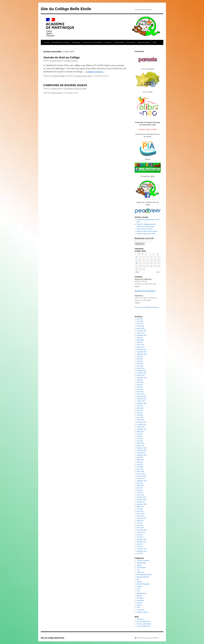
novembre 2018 (141, 500)
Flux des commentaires (144, 624)
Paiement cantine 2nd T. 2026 (146, 234)
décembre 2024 (141, 349)
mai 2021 (140, 436)
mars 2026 (140, 324)
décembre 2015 (141, 539)
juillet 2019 (140, 485)
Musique (139, 596)
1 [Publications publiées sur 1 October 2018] (137, 257)
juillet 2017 (140, 521)
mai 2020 (140, 464)
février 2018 (140, 514)
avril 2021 (140, 439)
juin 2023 (140, 385)
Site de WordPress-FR (144, 626)
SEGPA (139, 605)
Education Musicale (143, 577)
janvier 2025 (141, 347)
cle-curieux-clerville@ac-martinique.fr (147, 307)
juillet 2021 (140, 432)
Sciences (139, 603)
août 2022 (140, 406)
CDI (138, 570)
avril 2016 (140, 537)
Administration (57, 93)
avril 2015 (140, 546)
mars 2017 (140, 525)
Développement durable (144, 575)
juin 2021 (140, 434)
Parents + (108, 42)
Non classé (140, 598)
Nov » (159, 272)
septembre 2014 (142, 551)
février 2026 (140, 326)
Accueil (46, 42)
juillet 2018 (140, 507)
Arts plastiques (141, 568)
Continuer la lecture (95, 72)
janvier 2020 (141, 474)
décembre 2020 (141, 448)
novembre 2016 (141, 530)
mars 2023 (140, 392)
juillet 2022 (140, 408)
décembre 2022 (141, 396)
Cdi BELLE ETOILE (71, 61)
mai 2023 (140, 387)
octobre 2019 (141, 478)
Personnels (131, 42)
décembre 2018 (141, 497)
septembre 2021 (142, 429)
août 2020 (140, 457)
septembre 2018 (142, 504)
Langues (139, 586)
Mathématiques (141, 593)
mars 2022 (140, 417)
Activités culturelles (59, 76)
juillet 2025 (140, 340)
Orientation (140, 600)
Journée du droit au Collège (62, 57)
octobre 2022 (141, 401)
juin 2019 (140, 488)
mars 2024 (140, 366)
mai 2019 (140, 490)
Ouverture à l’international (92, 42)
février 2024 (140, 368)
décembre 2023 (141, 371)
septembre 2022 (142, 403)
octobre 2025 (141, 333)
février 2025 (140, 345)
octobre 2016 (141, 532)
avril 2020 (140, 467)
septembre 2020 (142, 455)
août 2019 (140, 483)
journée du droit (81, 76)
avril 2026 (140, 321)
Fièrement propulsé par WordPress (148, 638)
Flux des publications (143, 621)
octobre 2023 (141, 375)
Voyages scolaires (142, 612)
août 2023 (140, 380)
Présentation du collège (60, 42)
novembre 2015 (141, 542)
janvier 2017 (141, 528)
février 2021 (140, 443)
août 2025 (140, 338)
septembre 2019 (142, 481)
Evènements (119, 42)
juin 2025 (140, 342)
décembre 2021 (141, 422)
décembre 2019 (141, 476)
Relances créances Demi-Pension (147, 231)
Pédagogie (76, 42)
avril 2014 (140, 553)
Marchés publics (144, 42)
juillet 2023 (140, 382)
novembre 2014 (141, 549)
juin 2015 (140, 544)
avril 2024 (140, 363)
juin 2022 (140, 410)
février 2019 (140, 495)
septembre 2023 (142, 378)
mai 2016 (140, 535)
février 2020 (140, 471)
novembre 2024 (141, 352)
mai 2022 (140, 413)
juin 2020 (140, 462)
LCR (138, 591)
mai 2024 (140, 361)
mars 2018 (140, 511)
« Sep (137, 272)
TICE (155, 42)
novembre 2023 (141, 373)
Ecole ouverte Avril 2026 (144, 229)
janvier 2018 (141, 516)
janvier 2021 (141, 446)
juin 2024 (140, 359)
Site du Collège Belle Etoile (66, 9)
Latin (138, 589)
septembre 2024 (142, 354)
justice (90, 76)
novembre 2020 (141, 450)
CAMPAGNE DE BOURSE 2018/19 (65, 85)
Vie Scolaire (140, 610)
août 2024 (140, 356)
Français (139, 582)
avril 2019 (140, 492)
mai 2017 (140, 523)
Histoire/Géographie (143, 584)
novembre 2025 (141, 331)
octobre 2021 (141, 427)
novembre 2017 (141, 518)
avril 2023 (140, 389)
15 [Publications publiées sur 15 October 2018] (137, 263)
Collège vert (140, 572)
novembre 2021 (141, 424)
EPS (138, 579)
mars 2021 (140, 441)
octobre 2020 (141, 453)
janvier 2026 (141, 328)
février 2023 (140, 394)
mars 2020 (140, 469)
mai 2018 (140, 509)
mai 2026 (140, 319)
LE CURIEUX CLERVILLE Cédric (75, 89)
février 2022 (140, 420)
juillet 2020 (140, 460)
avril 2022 (140, 415)
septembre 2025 (142, 335)
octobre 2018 (141, 502)
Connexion (140, 619)
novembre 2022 (141, 399)
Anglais (139, 565)
